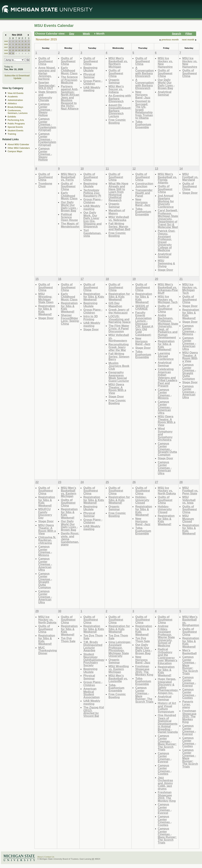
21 (29, 47)
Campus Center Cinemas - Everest (165, 757)
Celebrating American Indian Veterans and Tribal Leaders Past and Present (168, 377)
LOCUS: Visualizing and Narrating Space (120, 319)
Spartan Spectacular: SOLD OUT (47, 85)
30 (13, 53)
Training (12, 134)
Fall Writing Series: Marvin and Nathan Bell (119, 226)
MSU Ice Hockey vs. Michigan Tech (168, 299)
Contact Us (49, 857)
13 (26, 44)
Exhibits (12, 117)
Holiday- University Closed (142, 500)
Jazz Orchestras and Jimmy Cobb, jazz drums (165, 783)
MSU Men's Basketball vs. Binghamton (191, 621)
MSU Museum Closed (188, 519)
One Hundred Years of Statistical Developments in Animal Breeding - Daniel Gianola (168, 724)
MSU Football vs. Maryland (190, 177)
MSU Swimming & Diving (166, 263)
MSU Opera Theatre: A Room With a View (117, 389)
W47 (6, 47)
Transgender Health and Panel (144, 193)
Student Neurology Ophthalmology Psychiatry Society (94, 660)
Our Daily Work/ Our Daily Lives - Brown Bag (166, 84)
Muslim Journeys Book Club (119, 366)
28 (29, 50)
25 (19, 50)
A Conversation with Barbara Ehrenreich (144, 72)
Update (17, 78)
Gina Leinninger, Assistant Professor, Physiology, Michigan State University (120, 649)
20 (26, 47)
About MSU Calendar (18, 144)
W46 (6, 44)
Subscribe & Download (17, 76)
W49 (6, 53)
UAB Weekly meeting (92, 89)
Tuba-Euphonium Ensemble (143, 124)
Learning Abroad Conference (166, 356)
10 (16, 44)
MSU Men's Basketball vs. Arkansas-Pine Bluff (168, 289)
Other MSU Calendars (19, 148)
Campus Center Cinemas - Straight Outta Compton (167, 449)
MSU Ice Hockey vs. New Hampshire (165, 62)
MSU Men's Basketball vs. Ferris (69, 177)
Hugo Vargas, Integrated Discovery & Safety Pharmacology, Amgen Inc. (168, 686)
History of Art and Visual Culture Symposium (167, 707)
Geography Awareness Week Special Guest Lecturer (119, 377)
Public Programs (16, 124)
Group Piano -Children (93, 82)
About (40, 857)
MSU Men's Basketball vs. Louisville (118, 678)
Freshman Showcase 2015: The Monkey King (144, 670)
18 (19, 47)
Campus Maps (15, 151)
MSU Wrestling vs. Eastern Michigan (119, 669)
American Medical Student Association (91, 693)
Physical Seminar (89, 76)
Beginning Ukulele (90, 69)
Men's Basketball (189, 652)
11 (19, 44)
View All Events (16, 93)
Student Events (15, 131)
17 (16, 47)
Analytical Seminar (165, 93)
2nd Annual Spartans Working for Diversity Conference (166, 201)
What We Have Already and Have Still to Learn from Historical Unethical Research (118, 192)
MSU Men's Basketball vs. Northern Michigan (118, 62)
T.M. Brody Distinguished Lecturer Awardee (93, 646)
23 (13, 50)
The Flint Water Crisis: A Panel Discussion (119, 328)
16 (13, 47)
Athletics (12, 104)
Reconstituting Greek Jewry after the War (119, 347)
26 (23, 50)
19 (23, 47)
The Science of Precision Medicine (69, 80)
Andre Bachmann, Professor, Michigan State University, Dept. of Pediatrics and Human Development (168, 326)
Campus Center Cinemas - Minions (165, 394)
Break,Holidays (15, 107)
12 (23, 44)
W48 (6, 50)
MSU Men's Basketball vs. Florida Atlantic (167, 178)
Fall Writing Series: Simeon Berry (119, 356)
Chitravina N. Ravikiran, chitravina (47, 540)
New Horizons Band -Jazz (143, 95)
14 (29, 44)
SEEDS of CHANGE (142, 307)
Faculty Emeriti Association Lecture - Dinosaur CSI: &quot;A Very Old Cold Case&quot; (144, 324)
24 (16, 50)
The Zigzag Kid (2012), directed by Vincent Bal (94, 712)
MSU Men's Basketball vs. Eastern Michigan (69, 492)
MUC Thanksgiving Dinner (48, 650)
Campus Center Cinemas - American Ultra (165, 407)
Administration (15, 100)
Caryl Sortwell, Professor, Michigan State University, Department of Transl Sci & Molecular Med (168, 219)
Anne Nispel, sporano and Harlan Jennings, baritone (47, 73)
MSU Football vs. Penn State (190, 491)
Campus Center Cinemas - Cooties (165, 770)
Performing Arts (16, 120)
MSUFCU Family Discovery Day (45, 513)
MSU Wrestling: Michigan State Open (46, 298)
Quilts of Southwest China (46, 61)
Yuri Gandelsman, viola (92, 233)
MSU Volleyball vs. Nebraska (119, 218)
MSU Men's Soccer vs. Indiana (116, 89)
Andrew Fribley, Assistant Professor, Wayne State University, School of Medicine (166, 636)
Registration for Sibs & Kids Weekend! (47, 310)
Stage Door (166, 270)
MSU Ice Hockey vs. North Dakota (167, 491)
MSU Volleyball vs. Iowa (189, 500)
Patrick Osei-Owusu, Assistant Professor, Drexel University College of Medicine (167, 241)
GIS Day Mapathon (115, 305)
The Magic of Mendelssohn (70, 225)
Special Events (15, 127)
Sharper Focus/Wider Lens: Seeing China (70, 319)
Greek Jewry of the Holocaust (119, 311)
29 (10, 53)
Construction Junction (144, 185)
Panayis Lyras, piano (188, 704)
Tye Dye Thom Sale (68, 640)
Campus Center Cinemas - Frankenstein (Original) (47, 124)
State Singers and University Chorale (47, 96)
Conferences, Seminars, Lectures (18, 112)
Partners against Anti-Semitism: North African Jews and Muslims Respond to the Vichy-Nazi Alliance (70, 97)
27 (26, 50)
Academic (13, 97)
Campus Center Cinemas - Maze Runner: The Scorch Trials (144, 695)
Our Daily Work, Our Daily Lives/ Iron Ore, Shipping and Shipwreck (92, 219)
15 (10, 47)
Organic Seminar (114, 81)
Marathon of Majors (117, 212)
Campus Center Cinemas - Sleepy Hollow (45, 110)
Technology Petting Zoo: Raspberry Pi (92, 193)
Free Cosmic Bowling (117, 121)
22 (10, 50)
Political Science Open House (69, 217)
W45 (6, 41)
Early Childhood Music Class (69, 70)
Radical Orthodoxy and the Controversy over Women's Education (168, 656)
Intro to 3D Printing (90, 318)
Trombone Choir (45, 185)
